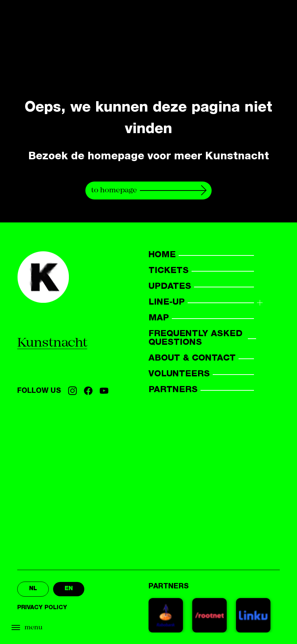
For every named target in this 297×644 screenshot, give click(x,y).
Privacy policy (42, 608)
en (69, 589)
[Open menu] (43, 628)
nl (33, 589)
